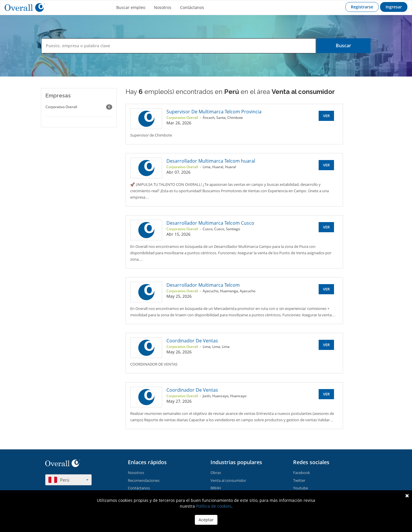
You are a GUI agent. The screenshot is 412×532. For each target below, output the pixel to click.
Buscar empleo (131, 7)
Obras (216, 473)
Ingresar (394, 7)
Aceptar (206, 520)
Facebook (302, 473)
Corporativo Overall (79, 107)
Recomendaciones (144, 480)
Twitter (299, 480)
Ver (326, 116)
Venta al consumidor (228, 480)
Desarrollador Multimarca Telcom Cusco (210, 223)
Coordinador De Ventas (192, 341)
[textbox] (68, 480)
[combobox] (68, 480)
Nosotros (163, 7)
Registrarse (362, 7)
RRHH (216, 488)
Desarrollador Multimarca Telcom (203, 285)
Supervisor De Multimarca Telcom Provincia (214, 112)
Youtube (301, 488)
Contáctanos (192, 7)
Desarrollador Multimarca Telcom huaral (211, 161)
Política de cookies (214, 506)
